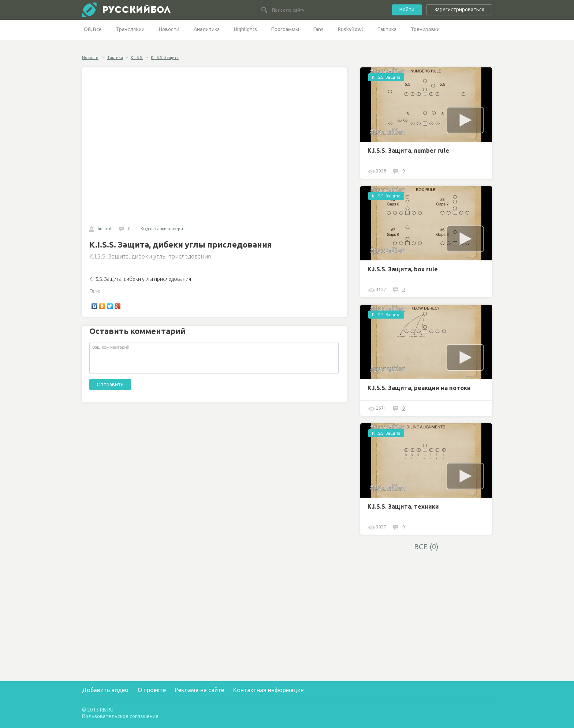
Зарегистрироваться (459, 10)
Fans (318, 29)
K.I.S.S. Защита (165, 57)
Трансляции (130, 29)
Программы (285, 29)
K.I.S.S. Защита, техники (403, 506)
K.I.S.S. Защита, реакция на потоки (419, 388)
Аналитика (207, 29)
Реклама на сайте (200, 690)
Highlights (245, 29)
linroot (105, 229)
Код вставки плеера (162, 229)
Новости (169, 29)
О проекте (152, 690)
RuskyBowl (351, 29)
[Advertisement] (426, 606)
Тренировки (425, 29)
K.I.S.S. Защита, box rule (403, 269)
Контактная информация (269, 690)
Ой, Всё (93, 29)
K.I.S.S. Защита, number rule (408, 151)
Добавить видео (105, 690)
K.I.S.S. (137, 57)
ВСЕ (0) (426, 547)
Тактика (387, 29)
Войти (407, 10)
